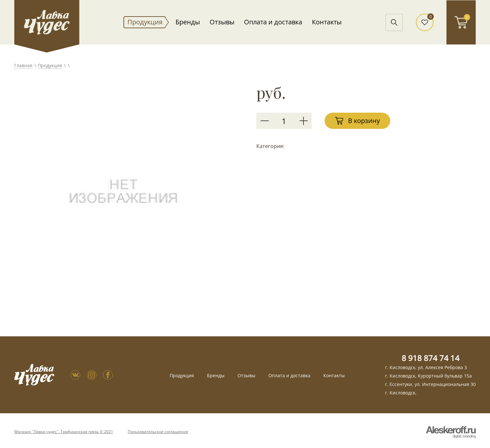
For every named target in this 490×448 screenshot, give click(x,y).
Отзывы (222, 22)
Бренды (188, 22)
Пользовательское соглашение (158, 432)
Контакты (327, 22)
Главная (23, 65)
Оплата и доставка (273, 22)
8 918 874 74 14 (431, 358)
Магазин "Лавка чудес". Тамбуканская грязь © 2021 (64, 432)
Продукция (145, 22)
